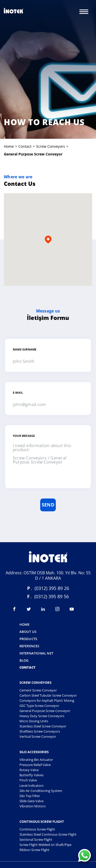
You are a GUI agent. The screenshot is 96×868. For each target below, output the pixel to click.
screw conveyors (51, 146)
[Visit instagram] (57, 609)
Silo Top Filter (30, 796)
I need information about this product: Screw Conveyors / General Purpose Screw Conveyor (48, 462)
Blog (24, 661)
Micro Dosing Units (34, 721)
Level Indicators (31, 786)
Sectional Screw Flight (36, 839)
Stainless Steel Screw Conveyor (43, 726)
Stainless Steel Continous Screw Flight (48, 834)
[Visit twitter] (29, 609)
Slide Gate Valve (31, 801)
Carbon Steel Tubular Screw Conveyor (48, 695)
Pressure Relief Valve (35, 765)
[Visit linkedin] (43, 609)
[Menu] (84, 11)
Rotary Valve (29, 770)
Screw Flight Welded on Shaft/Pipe (45, 845)
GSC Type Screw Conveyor (39, 706)
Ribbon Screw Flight (34, 850)
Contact (25, 146)
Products (28, 639)
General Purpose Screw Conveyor (45, 711)
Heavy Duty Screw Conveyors (42, 716)
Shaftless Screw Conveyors (40, 731)
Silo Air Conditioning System (41, 791)
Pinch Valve (28, 780)
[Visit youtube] (72, 609)
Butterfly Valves (31, 775)
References (29, 646)
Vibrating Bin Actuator (36, 760)
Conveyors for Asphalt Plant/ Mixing (47, 700)
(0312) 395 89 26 (52, 588)
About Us (28, 632)
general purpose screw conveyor (33, 154)
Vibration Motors (33, 806)
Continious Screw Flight (37, 829)
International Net (36, 653)
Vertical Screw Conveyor (38, 736)
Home (9, 146)
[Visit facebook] (14, 609)
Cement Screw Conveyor (38, 690)
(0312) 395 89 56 (52, 596)
